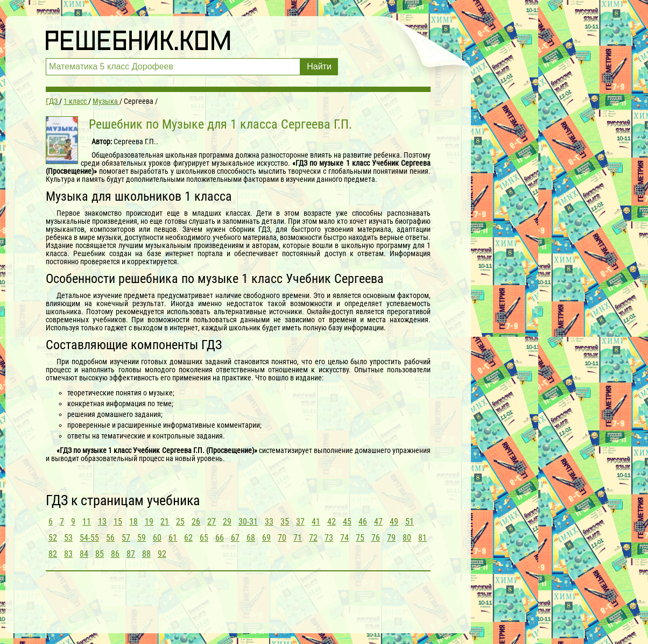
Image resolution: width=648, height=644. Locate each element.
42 (332, 522)
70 (282, 538)
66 (220, 538)
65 (204, 538)
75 (360, 538)
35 (285, 522)
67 (235, 538)
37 (300, 522)
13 (102, 522)
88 (146, 554)
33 (269, 522)
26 (196, 522)
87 (131, 554)
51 (410, 522)
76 (376, 538)
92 (162, 554)
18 (133, 522)
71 (298, 538)
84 (84, 554)
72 (313, 538)
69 (266, 538)
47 (378, 522)
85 (100, 554)
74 (344, 538)
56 (110, 538)
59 (142, 538)
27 (212, 522)
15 (118, 522)
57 (126, 538)
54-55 (89, 538)
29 (227, 522)
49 (394, 522)
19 (149, 522)
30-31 (248, 522)
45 (347, 522)
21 (165, 522)
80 (407, 538)
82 (53, 554)
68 (251, 538)
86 (115, 554)
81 (422, 538)
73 (329, 538)
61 (173, 538)
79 (391, 538)
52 (53, 538)
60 (157, 538)
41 (316, 522)
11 (87, 522)
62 (188, 538)
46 (363, 522)
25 (180, 522)
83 (68, 554)
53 (68, 538)
